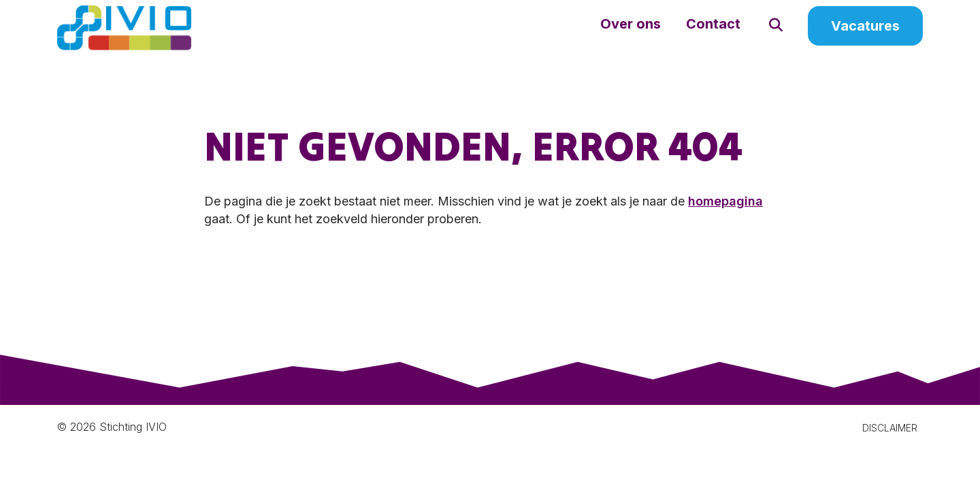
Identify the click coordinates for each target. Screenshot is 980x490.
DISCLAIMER (890, 443)
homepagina (725, 216)
